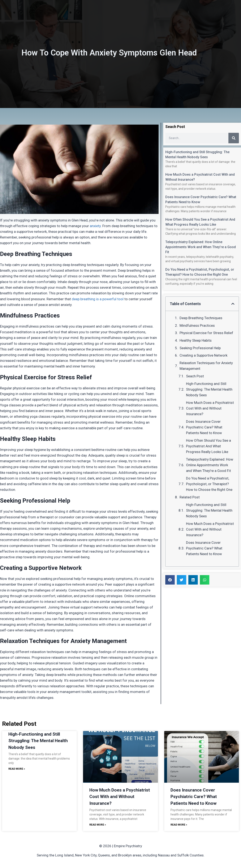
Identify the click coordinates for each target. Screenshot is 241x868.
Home (79, 10)
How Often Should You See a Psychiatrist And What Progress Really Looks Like (208, 446)
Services (114, 10)
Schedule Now (199, 10)
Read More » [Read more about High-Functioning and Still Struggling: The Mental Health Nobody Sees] (17, 769)
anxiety (95, 226)
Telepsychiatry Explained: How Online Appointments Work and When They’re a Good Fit (201, 247)
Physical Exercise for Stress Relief (206, 333)
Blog (163, 10)
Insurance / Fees (140, 10)
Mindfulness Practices (197, 325)
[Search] (234, 138)
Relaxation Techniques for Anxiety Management (206, 366)
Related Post (190, 497)
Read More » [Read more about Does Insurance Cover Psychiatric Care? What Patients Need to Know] (179, 825)
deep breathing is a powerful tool (98, 299)
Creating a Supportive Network (203, 355)
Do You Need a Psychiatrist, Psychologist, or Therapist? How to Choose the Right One (209, 484)
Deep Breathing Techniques (201, 318)
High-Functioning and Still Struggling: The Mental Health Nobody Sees (209, 389)
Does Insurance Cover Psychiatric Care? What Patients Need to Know (204, 427)
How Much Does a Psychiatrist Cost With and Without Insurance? (210, 408)
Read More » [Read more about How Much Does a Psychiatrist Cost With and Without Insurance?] (98, 825)
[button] (233, 304)
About (95, 10)
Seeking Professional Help (200, 348)
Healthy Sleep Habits (196, 340)
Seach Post (195, 376)
